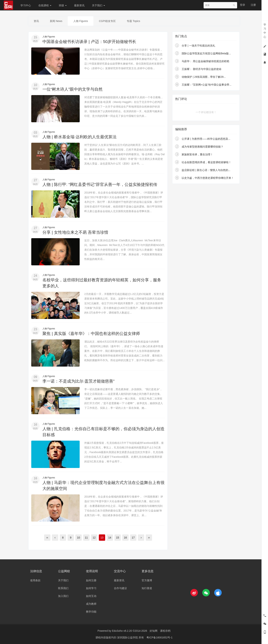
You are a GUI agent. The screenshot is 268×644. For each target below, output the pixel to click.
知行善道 (147, 588)
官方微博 (147, 581)
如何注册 (91, 581)
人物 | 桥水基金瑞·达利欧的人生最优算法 (79, 137)
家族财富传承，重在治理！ (197, 154)
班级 (63, 5)
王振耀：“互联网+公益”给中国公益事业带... (206, 85)
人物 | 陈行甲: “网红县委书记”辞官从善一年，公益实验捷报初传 (100, 185)
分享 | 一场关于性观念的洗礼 (198, 46)
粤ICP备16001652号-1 (159, 637)
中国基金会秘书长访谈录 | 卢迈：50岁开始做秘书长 (89, 42)
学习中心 (26, 5)
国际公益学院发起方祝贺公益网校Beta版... (206, 54)
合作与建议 (120, 588)
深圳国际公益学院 (128, 637)
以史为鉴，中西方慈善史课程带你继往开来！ (208, 178)
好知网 (154, 631)
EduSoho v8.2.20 (122, 631)
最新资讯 (79, 5)
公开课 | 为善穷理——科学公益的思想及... (206, 139)
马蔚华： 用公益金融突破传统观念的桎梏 (205, 61)
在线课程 (45, 5)
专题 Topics (134, 21)
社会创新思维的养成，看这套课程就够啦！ (206, 162)
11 (86, 538)
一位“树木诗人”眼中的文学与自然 (72, 89)
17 (133, 538)
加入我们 (63, 596)
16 (125, 538)
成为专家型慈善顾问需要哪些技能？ (202, 147)
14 (110, 538)
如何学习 (91, 588)
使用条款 (35, 581)
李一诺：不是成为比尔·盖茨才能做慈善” (78, 381)
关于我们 (98, 5)
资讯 (36, 21)
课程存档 (165, 631)
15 (118, 538)
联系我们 (63, 588)
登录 (243, 5)
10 (79, 538)
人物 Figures (81, 21)
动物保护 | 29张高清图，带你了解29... (204, 77)
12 (94, 538)
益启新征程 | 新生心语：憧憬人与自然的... (206, 170)
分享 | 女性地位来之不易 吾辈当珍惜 (75, 232)
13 (102, 538)
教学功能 (91, 612)
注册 (253, 5)
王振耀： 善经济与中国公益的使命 (202, 69)
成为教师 (91, 604)
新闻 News (56, 21)
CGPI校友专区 (108, 21)
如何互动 (91, 596)
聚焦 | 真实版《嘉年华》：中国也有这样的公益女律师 (91, 334)
